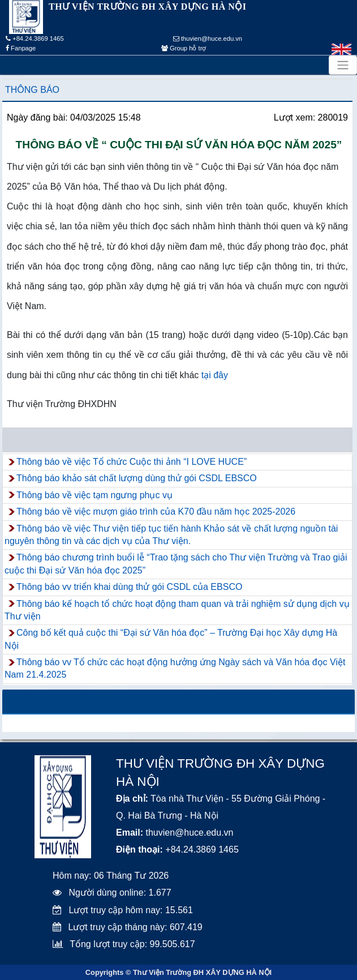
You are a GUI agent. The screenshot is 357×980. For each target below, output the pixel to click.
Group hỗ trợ (184, 48)
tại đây (215, 375)
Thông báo (32, 90)
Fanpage (21, 48)
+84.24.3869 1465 (35, 38)
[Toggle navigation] (343, 65)
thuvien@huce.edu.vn (208, 38)
